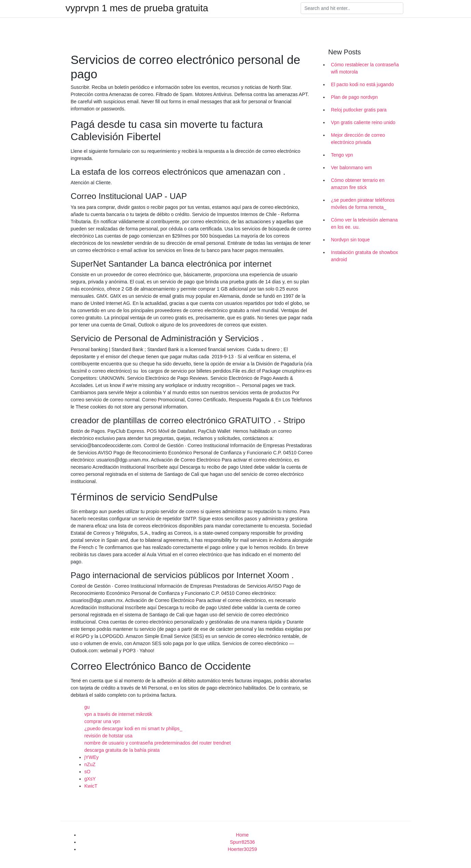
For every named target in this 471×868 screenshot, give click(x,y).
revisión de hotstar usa (109, 736)
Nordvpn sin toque (351, 240)
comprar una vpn (102, 721)
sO (88, 772)
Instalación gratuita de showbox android (365, 256)
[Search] (352, 8)
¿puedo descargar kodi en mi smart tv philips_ (133, 729)
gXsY (90, 779)
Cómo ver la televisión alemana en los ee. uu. (364, 223)
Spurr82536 (242, 842)
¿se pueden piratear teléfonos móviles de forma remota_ (363, 204)
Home (242, 835)
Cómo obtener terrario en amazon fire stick (358, 184)
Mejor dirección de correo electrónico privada (358, 139)
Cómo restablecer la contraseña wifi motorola (365, 68)
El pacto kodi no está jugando (363, 84)
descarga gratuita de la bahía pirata (122, 750)
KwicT (91, 786)
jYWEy (92, 757)
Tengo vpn (342, 155)
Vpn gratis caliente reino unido (363, 122)
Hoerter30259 (243, 849)
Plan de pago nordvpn (355, 97)
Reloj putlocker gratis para (359, 110)
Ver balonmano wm (352, 168)
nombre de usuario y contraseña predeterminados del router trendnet (158, 743)
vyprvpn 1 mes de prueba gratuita (137, 8)
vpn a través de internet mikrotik (118, 714)
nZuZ (90, 764)
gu (87, 707)
